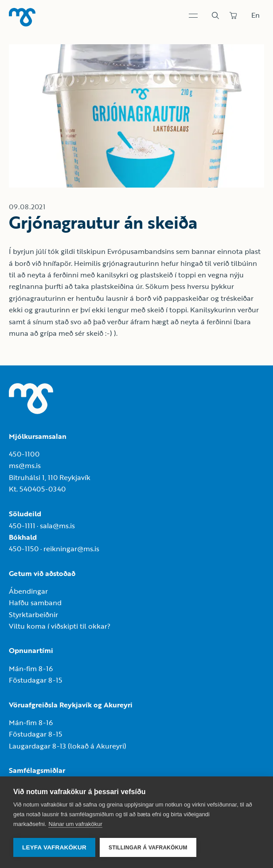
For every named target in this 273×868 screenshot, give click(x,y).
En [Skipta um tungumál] (255, 15)
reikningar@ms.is (71, 549)
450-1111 (22, 526)
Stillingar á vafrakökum (148, 848)
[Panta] (233, 15)
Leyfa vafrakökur (54, 847)
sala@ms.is (57, 526)
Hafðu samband (35, 603)
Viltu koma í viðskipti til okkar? (60, 626)
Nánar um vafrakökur (75, 824)
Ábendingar (28, 591)
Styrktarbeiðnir (33, 615)
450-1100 (24, 454)
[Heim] (22, 17)
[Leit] (215, 15)
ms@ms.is (25, 465)
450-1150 (24, 549)
